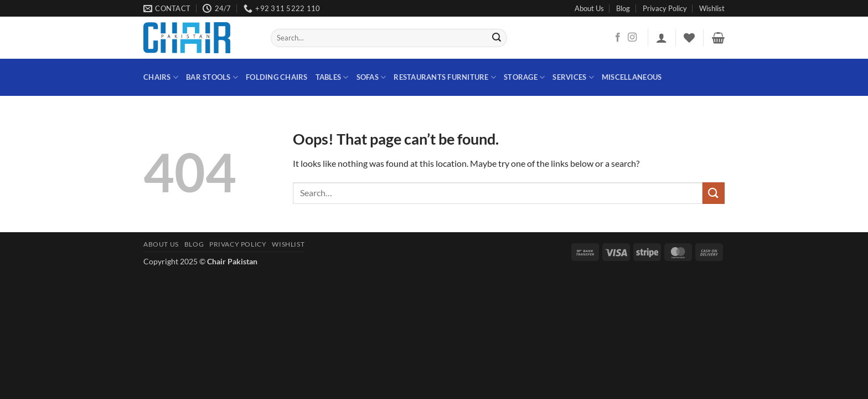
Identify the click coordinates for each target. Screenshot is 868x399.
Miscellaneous (632, 77)
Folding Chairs (277, 77)
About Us (589, 8)
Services (573, 77)
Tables (332, 77)
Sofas (371, 77)
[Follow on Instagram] (632, 38)
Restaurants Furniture (445, 77)
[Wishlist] (689, 38)
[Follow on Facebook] (618, 38)
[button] (662, 38)
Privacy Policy (665, 8)
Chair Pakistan (232, 261)
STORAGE (524, 77)
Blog (623, 8)
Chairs (161, 77)
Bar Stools (212, 77)
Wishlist (712, 8)
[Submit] (497, 38)
